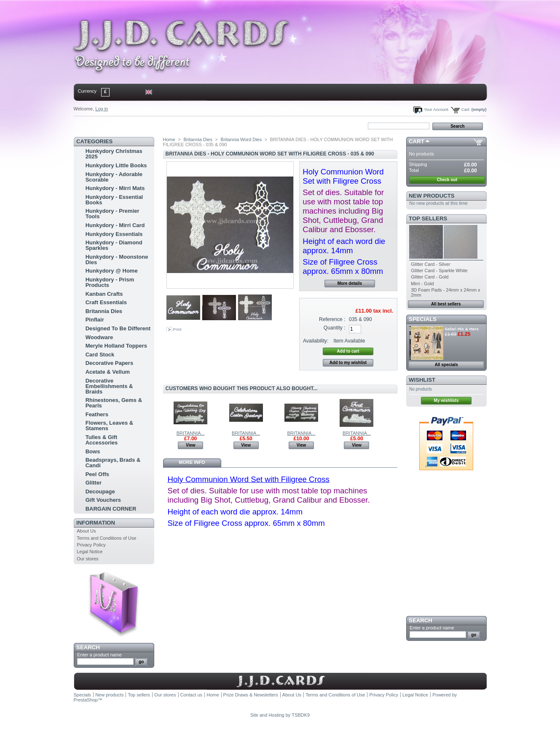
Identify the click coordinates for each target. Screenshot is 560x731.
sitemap (143, 126)
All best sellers (446, 304)
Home (87, 126)
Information (96, 523)
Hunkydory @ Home (112, 271)
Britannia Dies (104, 311)
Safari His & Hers (462, 329)
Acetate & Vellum (108, 372)
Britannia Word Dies (241, 139)
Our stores (87, 559)
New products (431, 196)
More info (192, 462)
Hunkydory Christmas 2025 (114, 154)
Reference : (332, 319)
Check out (447, 180)
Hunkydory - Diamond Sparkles (114, 245)
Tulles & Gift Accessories (102, 440)
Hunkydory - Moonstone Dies (117, 260)
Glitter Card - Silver (431, 264)
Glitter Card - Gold (430, 277)
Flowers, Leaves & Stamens (109, 426)
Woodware (99, 337)
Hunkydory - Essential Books (114, 200)
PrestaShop (86, 700)
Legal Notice (90, 552)
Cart (417, 141)
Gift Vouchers (103, 500)
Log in (102, 109)
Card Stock (100, 355)
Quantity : (335, 328)
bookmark (171, 126)
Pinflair (95, 320)
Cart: (466, 109)
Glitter (94, 483)
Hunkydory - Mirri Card (115, 225)
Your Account (436, 109)
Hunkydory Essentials (114, 234)
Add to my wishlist (348, 363)
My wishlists (446, 400)
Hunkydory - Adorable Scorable (114, 177)
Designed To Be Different (118, 328)
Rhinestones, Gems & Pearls (114, 403)
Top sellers (428, 218)
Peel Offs (97, 474)
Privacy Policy (91, 545)
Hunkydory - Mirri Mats (115, 188)
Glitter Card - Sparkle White (439, 270)
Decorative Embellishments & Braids (109, 386)
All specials (446, 365)
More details (350, 283)
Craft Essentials (106, 302)
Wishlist (422, 380)
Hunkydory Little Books (116, 165)
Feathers (97, 414)
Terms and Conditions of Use (106, 538)
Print (177, 329)
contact (115, 126)
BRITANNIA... (191, 433)
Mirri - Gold (422, 284)
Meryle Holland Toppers (116, 346)
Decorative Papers (109, 363)
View (191, 445)
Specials (423, 319)
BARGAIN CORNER (111, 509)
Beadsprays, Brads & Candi (113, 463)
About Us (86, 531)
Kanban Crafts (104, 294)
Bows (93, 451)
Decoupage (100, 491)
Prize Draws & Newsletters (251, 695)
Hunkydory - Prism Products (110, 282)
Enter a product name (99, 655)
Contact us (192, 695)
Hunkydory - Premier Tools (113, 214)
